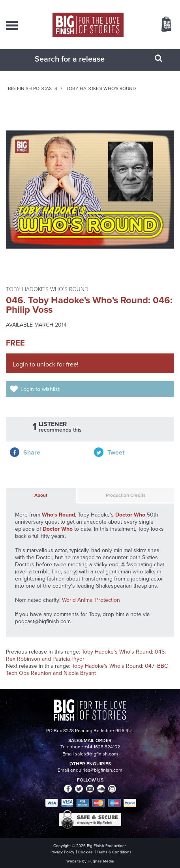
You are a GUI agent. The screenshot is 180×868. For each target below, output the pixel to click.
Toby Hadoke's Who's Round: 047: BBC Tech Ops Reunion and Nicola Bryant (87, 670)
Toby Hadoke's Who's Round (101, 88)
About (41, 495)
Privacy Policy (62, 852)
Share (32, 452)
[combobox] (80, 59)
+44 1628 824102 (102, 747)
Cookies (85, 852)
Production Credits (126, 495)
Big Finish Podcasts (33, 88)
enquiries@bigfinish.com (96, 770)
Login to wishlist (40, 389)
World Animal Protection (91, 600)
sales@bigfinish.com (97, 754)
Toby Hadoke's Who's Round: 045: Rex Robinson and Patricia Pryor (86, 655)
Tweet (116, 452)
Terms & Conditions (114, 852)
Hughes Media (101, 861)
